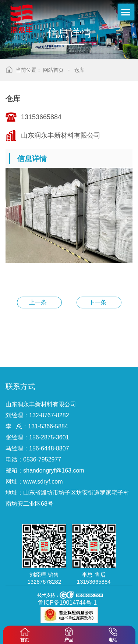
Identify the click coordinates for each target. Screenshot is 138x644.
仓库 (79, 70)
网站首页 (53, 70)
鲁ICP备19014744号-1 (67, 603)
